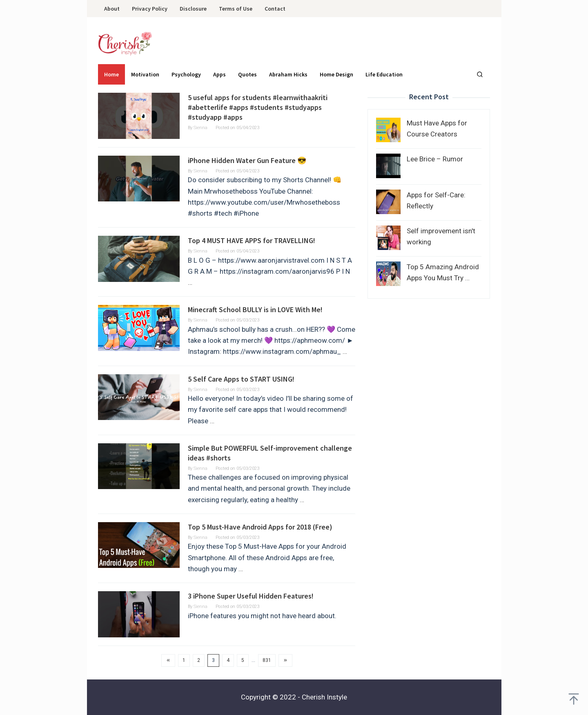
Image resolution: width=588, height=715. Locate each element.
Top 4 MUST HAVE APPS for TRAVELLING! (252, 240)
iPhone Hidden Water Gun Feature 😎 (247, 160)
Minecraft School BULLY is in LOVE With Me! (255, 309)
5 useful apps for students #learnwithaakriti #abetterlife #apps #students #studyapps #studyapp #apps (258, 107)
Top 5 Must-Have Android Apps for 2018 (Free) (260, 527)
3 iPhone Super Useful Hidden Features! (251, 596)
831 (267, 660)
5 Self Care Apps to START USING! (241, 379)
